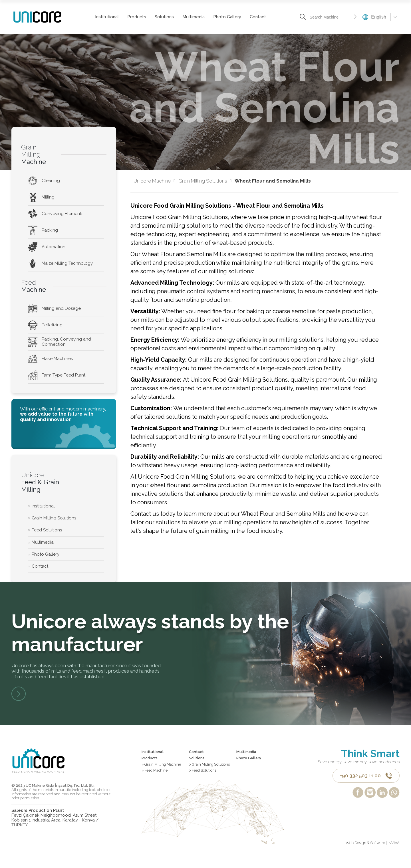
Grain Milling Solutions (205, 181)
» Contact (38, 566)
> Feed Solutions (206, 781)
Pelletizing (45, 325)
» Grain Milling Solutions (52, 518)
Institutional (106, 17)
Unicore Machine (154, 181)
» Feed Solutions (45, 530)
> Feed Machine (158, 777)
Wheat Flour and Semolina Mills (273, 181)
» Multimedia (41, 542)
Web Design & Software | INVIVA (373, 854)
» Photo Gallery (44, 554)
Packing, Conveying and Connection (60, 342)
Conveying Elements (56, 214)
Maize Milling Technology (60, 263)
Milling (41, 197)
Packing (43, 230)
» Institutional (41, 506)
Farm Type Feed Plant (57, 375)
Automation (47, 247)
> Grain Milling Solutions (203, 771)
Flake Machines (50, 359)
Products (136, 17)
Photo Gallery (227, 17)
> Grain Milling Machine (165, 769)
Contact (257, 17)
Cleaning (44, 181)
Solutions (164, 17)
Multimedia (193, 17)
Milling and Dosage (54, 308)
